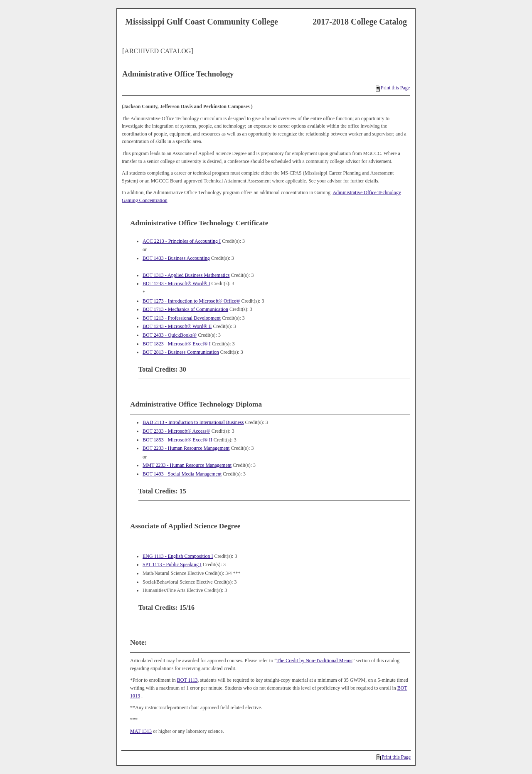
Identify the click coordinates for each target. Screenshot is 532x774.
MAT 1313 (141, 731)
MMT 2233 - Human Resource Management (187, 465)
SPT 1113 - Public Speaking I (172, 564)
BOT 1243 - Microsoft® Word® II (177, 326)
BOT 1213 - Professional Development (182, 318)
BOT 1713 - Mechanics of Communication (185, 309)
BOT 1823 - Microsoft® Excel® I (177, 344)
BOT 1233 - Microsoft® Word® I (176, 283)
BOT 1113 (187, 680)
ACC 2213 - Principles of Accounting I (182, 241)
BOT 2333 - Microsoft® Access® (176, 431)
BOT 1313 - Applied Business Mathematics (186, 275)
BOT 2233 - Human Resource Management (186, 448)
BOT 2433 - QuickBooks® (170, 335)
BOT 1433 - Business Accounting (176, 258)
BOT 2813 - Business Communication (181, 352)
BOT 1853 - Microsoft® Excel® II (177, 440)
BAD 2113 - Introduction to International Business (193, 422)
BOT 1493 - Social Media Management (182, 474)
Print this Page (393, 88)
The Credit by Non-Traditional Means (315, 661)
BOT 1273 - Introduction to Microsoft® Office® (191, 301)
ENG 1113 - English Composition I (178, 556)
